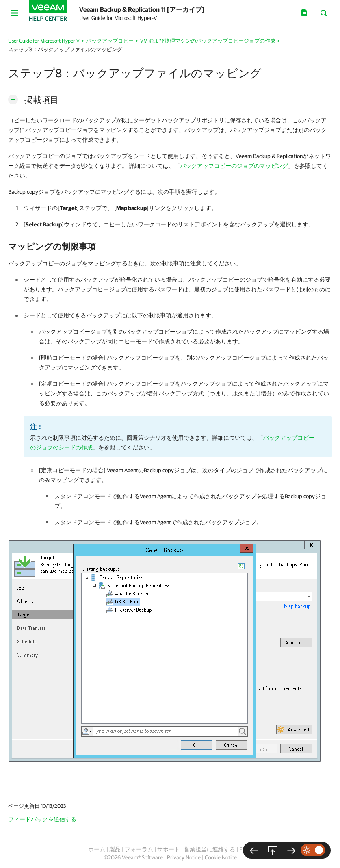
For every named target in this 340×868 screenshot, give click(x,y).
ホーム (97, 849)
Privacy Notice (184, 857)
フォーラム (139, 849)
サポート (169, 849)
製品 (115, 849)
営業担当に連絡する (210, 849)
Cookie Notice (221, 857)
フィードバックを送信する (42, 819)
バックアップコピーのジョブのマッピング (234, 166)
